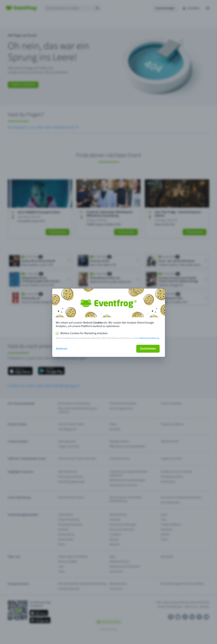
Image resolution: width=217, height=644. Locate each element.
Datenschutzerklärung (149, 338)
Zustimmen (148, 349)
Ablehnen (62, 349)
